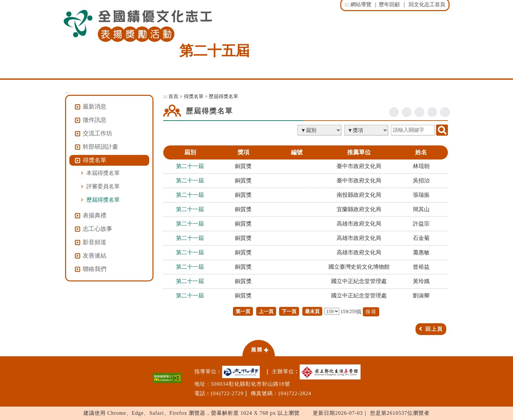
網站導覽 (361, 4)
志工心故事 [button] (97, 229)
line (419, 112)
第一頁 (243, 311)
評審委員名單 (103, 186)
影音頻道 (95, 242)
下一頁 (289, 311)
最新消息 (95, 107)
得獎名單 (194, 96)
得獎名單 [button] (95, 160)
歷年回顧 (389, 4)
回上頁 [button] (434, 329)
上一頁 (266, 311)
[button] (258, 348)
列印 (445, 112)
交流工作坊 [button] (97, 133)
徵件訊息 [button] (95, 120)
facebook (394, 112)
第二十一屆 (190, 166)
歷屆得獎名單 (103, 200)
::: (347, 4)
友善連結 (95, 256)
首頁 (173, 96)
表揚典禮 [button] (95, 215)
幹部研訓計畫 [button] (100, 147)
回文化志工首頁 (427, 4)
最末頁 (312, 311)
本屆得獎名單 (103, 173)
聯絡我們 (95, 269)
